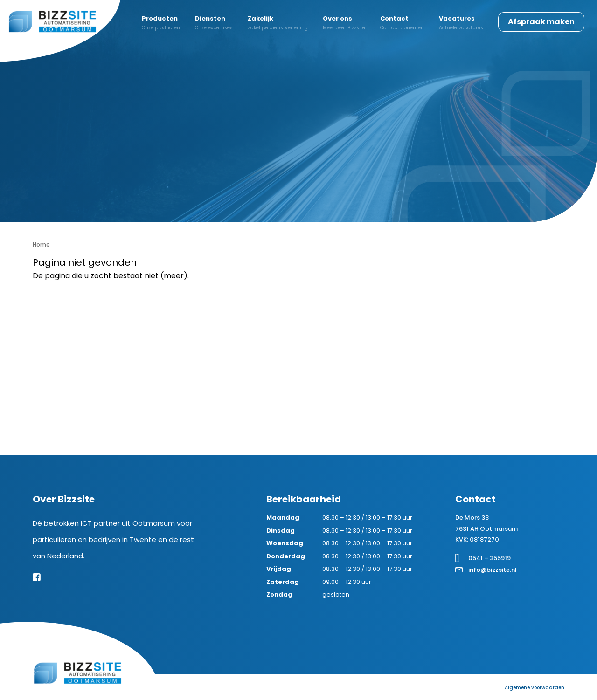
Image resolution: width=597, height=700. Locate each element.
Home (41, 244)
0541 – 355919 (489, 558)
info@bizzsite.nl (493, 570)
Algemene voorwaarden (535, 688)
